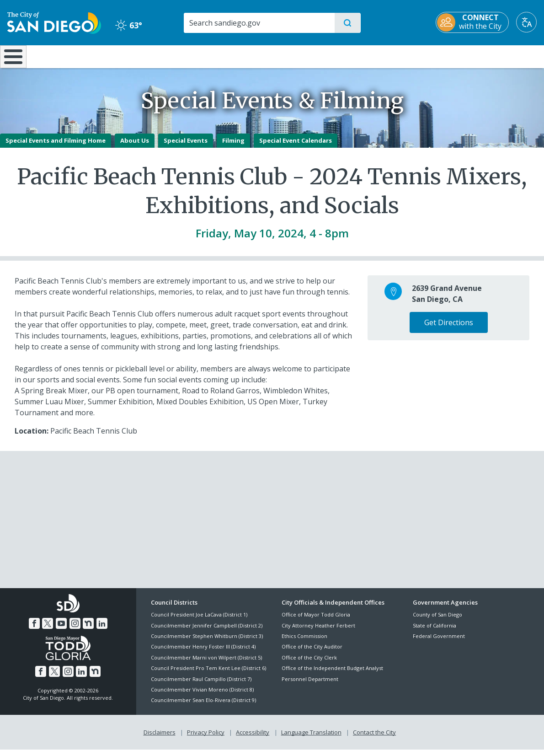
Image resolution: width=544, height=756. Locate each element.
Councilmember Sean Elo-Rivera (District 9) (203, 707)
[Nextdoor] (88, 630)
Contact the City (374, 738)
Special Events (186, 147)
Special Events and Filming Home (56, 147)
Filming (233, 147)
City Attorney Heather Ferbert (318, 632)
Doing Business (240, 56)
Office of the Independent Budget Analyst (332, 675)
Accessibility (253, 738)
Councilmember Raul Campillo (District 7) (201, 685)
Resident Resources (160, 56)
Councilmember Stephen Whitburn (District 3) (207, 642)
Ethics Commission (304, 642)
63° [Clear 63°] (129, 25)
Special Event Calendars (296, 147)
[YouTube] (61, 630)
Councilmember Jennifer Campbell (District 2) (207, 632)
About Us (135, 147)
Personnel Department (310, 685)
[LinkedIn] (102, 630)
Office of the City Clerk (309, 664)
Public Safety (411, 56)
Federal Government (439, 642)
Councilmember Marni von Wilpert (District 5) (206, 664)
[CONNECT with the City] (472, 22)
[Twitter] (48, 630)
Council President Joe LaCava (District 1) (199, 621)
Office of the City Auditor (312, 653)
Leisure (76, 56)
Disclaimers (160, 738)
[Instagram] (75, 630)
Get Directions (449, 329)
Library (322, 56)
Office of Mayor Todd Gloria (316, 621)
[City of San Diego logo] (54, 22)
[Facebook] (34, 630)
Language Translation (311, 738)
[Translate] (526, 22)
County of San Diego (437, 621)
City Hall (500, 56)
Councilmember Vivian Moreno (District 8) (202, 696)
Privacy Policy (206, 738)
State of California (435, 632)
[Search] (259, 23)
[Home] (17, 60)
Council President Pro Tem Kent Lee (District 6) (208, 675)
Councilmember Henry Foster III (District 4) (203, 653)
